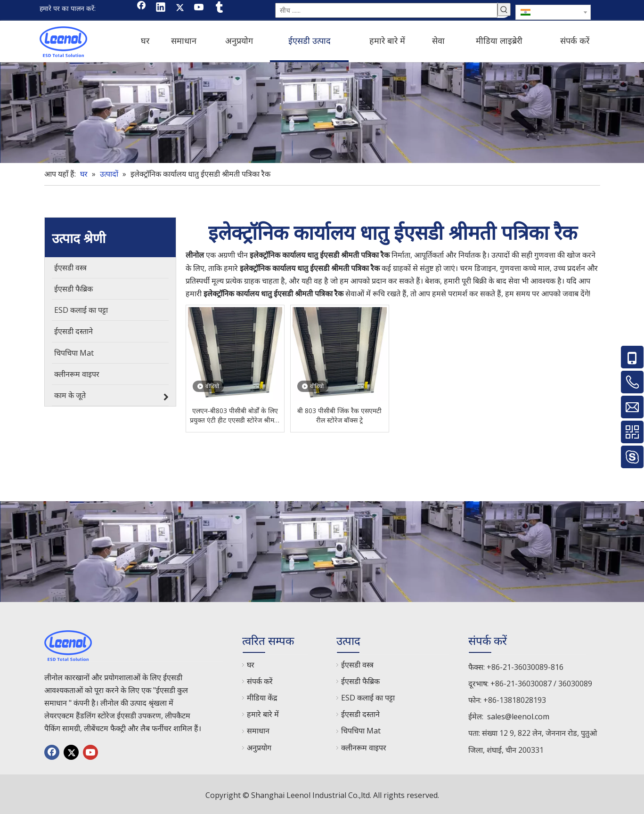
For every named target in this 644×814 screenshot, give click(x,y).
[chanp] (322, 111)
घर (251, 663)
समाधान (258, 729)
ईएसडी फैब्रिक (360, 679)
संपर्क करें (260, 679)
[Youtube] (199, 8)
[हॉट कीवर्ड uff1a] (504, 9)
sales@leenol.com (518, 715)
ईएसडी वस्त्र (357, 663)
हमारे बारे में (263, 712)
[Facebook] (141, 8)
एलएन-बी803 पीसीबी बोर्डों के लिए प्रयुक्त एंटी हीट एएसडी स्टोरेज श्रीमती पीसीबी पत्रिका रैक (235, 414)
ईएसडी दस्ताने (360, 712)
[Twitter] (180, 8)
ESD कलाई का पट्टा (368, 696)
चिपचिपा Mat (361, 729)
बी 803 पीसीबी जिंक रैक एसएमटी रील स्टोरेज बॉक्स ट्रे (339, 413)
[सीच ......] (386, 9)
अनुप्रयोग (259, 746)
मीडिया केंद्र (262, 696)
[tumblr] (219, 8)
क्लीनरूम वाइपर (364, 746)
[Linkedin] (161, 8)
